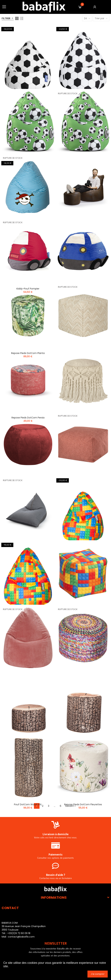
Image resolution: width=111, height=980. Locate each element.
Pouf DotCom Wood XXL (28, 804)
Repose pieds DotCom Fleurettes (83, 804)
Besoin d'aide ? (56, 875)
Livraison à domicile (56, 834)
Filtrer (6, 18)
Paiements (55, 855)
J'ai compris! (98, 974)
